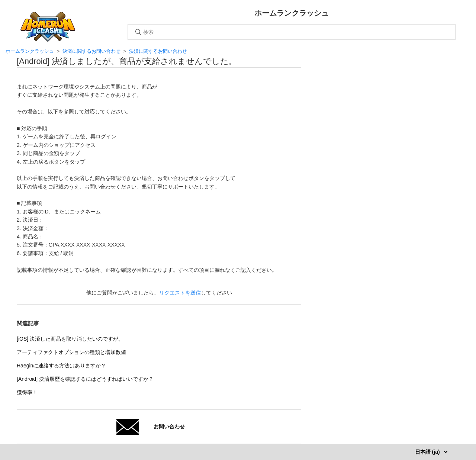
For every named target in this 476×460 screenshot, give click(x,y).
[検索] (292, 32)
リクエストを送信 (180, 293)
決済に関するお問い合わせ (91, 51)
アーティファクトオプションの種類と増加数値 (71, 352)
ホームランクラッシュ (30, 51)
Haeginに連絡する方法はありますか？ (61, 366)
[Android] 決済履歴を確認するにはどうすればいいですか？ (85, 379)
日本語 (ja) (428, 452)
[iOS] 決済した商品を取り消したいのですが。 (70, 339)
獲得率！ (27, 392)
